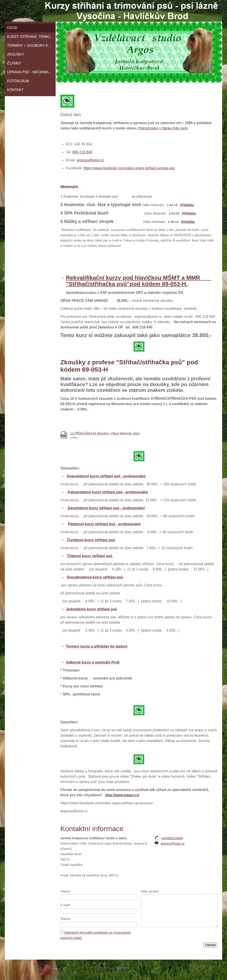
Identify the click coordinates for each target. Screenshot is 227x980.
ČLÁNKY (14, 63)
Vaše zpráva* (150, 891)
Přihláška (187, 205)
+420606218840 (172, 838)
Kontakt (15, 90)
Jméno (65, 891)
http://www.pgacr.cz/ (122, 795)
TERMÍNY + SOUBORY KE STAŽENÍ (31, 46)
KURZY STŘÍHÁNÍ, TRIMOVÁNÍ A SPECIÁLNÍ (31, 37)
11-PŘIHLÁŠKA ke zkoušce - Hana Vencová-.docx (105, 433)
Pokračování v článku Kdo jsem (163, 128)
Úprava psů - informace (30, 72)
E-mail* (65, 905)
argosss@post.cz (90, 160)
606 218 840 (82, 152)
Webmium (123, 968)
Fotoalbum (18, 81)
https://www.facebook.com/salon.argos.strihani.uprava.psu (129, 168)
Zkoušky (16, 54)
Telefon (65, 919)
